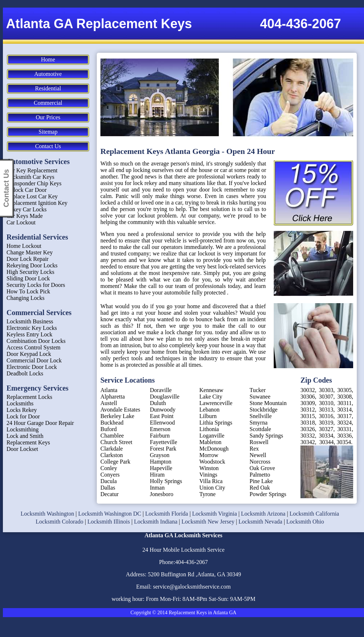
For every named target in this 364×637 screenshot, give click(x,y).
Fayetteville (164, 442)
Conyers (110, 475)
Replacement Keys (28, 442)
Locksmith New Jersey (208, 522)
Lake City (211, 397)
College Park (115, 462)
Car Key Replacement (32, 170)
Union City (212, 488)
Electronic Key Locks (32, 328)
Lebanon (209, 410)
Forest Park (163, 449)
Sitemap (48, 132)
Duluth (158, 403)
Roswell (259, 442)
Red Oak (260, 488)
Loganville (212, 436)
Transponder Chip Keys (34, 183)
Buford (109, 429)
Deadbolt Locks (25, 373)
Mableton (210, 442)
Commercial (48, 103)
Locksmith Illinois (109, 522)
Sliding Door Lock (28, 278)
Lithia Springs (216, 423)
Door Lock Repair (27, 259)
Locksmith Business (30, 321)
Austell (109, 403)
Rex (254, 449)
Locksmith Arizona (263, 514)
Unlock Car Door (27, 190)
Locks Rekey (22, 410)
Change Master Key (30, 252)
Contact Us (48, 146)
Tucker (258, 390)
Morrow (209, 455)
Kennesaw (211, 390)
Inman (157, 488)
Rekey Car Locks (27, 209)
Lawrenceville (216, 403)
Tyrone (207, 494)
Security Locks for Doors (36, 285)
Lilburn (208, 416)
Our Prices (48, 117)
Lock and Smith (25, 436)
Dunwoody (163, 410)
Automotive (48, 74)
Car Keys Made (25, 216)
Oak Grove (262, 468)
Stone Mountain (268, 403)
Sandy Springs (266, 436)
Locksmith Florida (167, 514)
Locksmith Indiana (156, 522)
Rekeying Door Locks (32, 265)
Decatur (110, 494)
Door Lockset (22, 449)
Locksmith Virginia (214, 514)
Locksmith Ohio (305, 522)
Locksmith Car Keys (30, 177)
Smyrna (259, 423)
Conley (109, 468)
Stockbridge (263, 410)
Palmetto (260, 475)
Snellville (261, 416)
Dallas (108, 488)
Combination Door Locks (36, 341)
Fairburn (160, 436)
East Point (162, 416)
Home (48, 59)
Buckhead (112, 423)
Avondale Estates (120, 410)
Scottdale (260, 429)
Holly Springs (166, 481)
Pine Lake (261, 481)
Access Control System (33, 347)
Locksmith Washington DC (109, 514)
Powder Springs (268, 494)
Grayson (160, 455)
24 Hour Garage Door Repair (40, 423)
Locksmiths (20, 403)
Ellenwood (162, 423)
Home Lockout (24, 246)
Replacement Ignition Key (37, 203)
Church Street (116, 442)
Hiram (157, 475)
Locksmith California (314, 514)
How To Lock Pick (28, 291)
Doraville (161, 390)
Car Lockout (21, 222)
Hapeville (161, 468)
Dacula (109, 481)
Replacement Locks (29, 397)
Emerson (160, 429)
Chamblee (112, 436)
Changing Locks (25, 298)
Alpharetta (113, 397)
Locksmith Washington (47, 514)
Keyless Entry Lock (29, 334)
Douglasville (165, 397)
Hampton (161, 462)
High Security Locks (30, 272)
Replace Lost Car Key (32, 196)
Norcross (260, 462)
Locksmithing (23, 429)
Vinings (208, 475)
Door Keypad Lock (29, 354)
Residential (48, 88)
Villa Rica (211, 481)
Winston (209, 468)
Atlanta (109, 390)
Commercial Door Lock (34, 360)
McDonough (214, 449)
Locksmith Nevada (260, 522)
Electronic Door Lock (32, 367)
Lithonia (209, 429)
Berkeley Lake (117, 416)
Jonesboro (162, 494)
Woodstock (212, 462)
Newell (258, 455)
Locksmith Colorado (60, 522)
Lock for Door (23, 416)
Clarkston (112, 455)
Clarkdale (112, 449)
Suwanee (260, 397)
